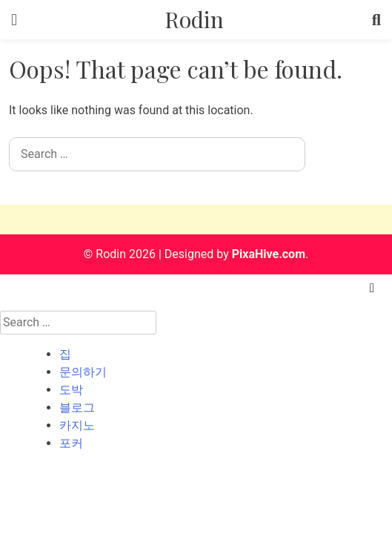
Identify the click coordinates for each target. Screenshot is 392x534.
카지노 (77, 425)
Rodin (194, 19)
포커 (71, 443)
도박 (71, 390)
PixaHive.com (269, 254)
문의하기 (83, 372)
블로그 (77, 408)
